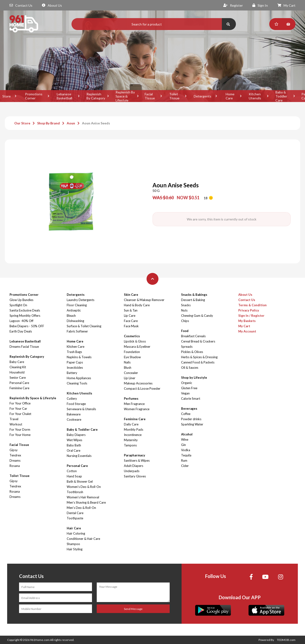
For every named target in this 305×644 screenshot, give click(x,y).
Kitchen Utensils (255, 96)
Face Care (131, 321)
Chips (185, 321)
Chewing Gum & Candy (197, 316)
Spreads (187, 347)
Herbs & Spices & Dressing (199, 357)
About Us (52, 5)
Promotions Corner (34, 96)
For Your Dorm (20, 429)
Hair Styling (75, 549)
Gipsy (14, 450)
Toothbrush (75, 492)
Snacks (186, 305)
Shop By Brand (48, 123)
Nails (127, 362)
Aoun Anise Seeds (96, 123)
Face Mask (131, 326)
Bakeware (74, 414)
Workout (16, 424)
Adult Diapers (134, 466)
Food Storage (76, 404)
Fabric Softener (77, 331)
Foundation (132, 352)
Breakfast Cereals (193, 336)
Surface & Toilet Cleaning (84, 326)
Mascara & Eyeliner (137, 347)
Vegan (185, 393)
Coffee (186, 414)
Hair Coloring (76, 533)
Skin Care (131, 295)
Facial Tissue (150, 96)
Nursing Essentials (79, 456)
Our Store (22, 123)
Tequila (186, 455)
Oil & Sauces (190, 368)
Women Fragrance (137, 409)
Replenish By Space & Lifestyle (125, 96)
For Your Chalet (20, 414)
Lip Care (130, 316)
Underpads (132, 471)
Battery (72, 373)
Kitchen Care (76, 347)
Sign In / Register (251, 316)
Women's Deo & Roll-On (84, 487)
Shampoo (73, 544)
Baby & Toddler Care (281, 96)
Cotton (72, 471)
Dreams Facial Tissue (24, 347)
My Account (247, 331)
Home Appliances (79, 378)
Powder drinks (191, 419)
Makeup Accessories (138, 383)
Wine (185, 440)
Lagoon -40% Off (21, 321)
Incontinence (133, 435)
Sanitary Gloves (135, 476)
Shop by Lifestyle (194, 378)
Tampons (130, 445)
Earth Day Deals (21, 331)
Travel (14, 419)
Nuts (184, 310)
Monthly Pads (134, 429)
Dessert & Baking (193, 300)
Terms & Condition (252, 305)
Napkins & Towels (79, 357)
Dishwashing (75, 321)
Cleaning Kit (18, 367)
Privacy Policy (249, 310)
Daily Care (131, 424)
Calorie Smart (191, 399)
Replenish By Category (96, 96)
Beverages (189, 409)
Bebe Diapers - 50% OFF (27, 326)
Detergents (203, 96)
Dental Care (75, 513)
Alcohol (187, 434)
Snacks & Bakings (194, 295)
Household (17, 372)
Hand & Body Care (137, 305)
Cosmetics (132, 336)
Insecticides (75, 368)
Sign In (260, 5)
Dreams (15, 460)
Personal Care (19, 383)
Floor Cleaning (77, 305)
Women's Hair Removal (83, 497)
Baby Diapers (76, 435)
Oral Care (74, 450)
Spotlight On (18, 305)
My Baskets (247, 321)
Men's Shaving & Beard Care (86, 502)
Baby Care (17, 362)
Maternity (131, 440)
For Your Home (20, 435)
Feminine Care (19, 388)
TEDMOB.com (286, 640)
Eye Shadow (132, 357)
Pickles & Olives (192, 352)
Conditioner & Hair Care (83, 539)
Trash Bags (74, 352)
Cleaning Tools (77, 383)
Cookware (74, 419)
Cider (185, 466)
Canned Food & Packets (198, 362)
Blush (128, 368)
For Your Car (18, 409)
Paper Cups (75, 362)
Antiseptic (74, 310)
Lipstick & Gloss (135, 341)
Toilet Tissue (174, 96)
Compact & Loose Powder (142, 388)
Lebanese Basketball (64, 96)
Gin (183, 445)
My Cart (286, 5)
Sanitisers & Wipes (137, 460)
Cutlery (72, 399)
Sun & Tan (131, 310)
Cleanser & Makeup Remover (144, 300)
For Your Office (20, 403)
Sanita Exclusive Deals (25, 310)
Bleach (71, 316)
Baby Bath (74, 445)
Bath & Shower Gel (80, 481)
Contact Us (21, 5)
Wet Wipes (74, 440)
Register (233, 5)
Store (7, 96)
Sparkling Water (192, 424)
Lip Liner (130, 378)
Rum (184, 460)
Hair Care (74, 528)
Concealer (131, 373)
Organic (187, 383)
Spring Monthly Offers (25, 316)
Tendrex (15, 455)
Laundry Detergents (81, 300)
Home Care (230, 96)
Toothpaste (75, 518)
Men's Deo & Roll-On (81, 508)
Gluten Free (189, 388)
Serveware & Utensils (81, 409)
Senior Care (18, 378)
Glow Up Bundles (21, 300)
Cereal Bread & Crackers (198, 341)
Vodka (186, 450)
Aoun (71, 123)
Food (185, 331)
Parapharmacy (135, 455)
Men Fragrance (134, 404)
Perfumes (131, 399)
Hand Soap (74, 476)
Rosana (15, 466)
